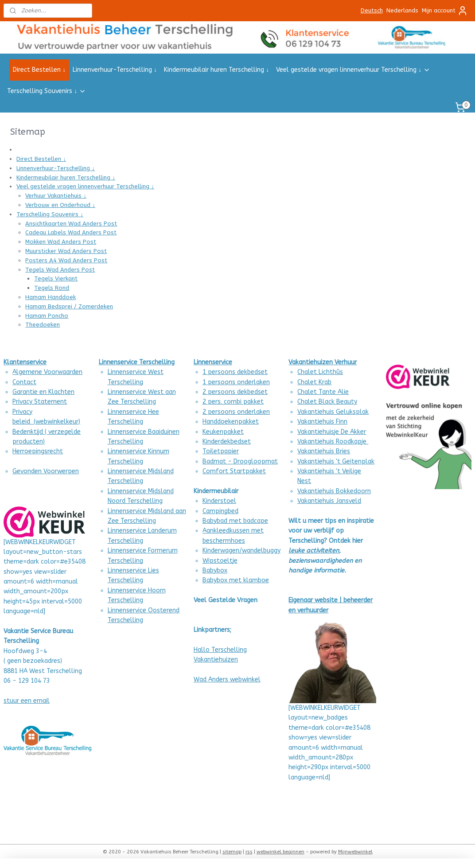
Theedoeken (43, 325)
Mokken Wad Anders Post (61, 242)
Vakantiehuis (316, 451)
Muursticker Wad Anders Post (66, 251)
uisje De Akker (346, 432)
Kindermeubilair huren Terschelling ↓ (216, 70)
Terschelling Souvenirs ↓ (47, 91)
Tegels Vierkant (56, 278)
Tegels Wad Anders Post (60, 270)
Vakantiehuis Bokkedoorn (334, 491)
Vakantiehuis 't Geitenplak (336, 461)
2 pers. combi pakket (233, 402)
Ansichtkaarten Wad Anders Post (71, 224)
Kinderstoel (219, 501)
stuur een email (27, 701)
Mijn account (445, 11)
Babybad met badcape (235, 521)
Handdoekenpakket (231, 422)
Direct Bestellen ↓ (39, 70)
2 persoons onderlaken (236, 412)
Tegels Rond (52, 288)
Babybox (215, 570)
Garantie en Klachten (43, 392)
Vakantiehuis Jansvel (327, 501)
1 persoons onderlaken (236, 382)
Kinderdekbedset (227, 442)
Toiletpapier (221, 451)
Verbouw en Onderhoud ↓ (60, 205)
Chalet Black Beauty (327, 402)
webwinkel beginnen (280, 852)
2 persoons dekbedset (235, 392)
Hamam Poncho (47, 316)
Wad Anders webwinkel (227, 679)
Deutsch (372, 10)
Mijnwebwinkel (355, 852)
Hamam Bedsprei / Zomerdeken (69, 306)
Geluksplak (351, 412)
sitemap (232, 852)
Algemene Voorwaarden (47, 372)
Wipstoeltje (220, 561)
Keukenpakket (223, 432)
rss (249, 852)
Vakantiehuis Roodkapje (333, 442)
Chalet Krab (314, 382)
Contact (24, 382)
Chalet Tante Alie (323, 392)
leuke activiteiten (314, 551)
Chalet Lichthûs (320, 372)
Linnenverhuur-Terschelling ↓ (115, 70)
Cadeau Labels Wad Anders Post (71, 233)
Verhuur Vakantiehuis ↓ (56, 196)
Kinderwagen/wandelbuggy (241, 551)
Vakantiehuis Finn (322, 422)
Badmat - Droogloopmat (240, 461)
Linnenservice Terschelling (137, 362)
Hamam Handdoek (51, 297)
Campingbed (220, 511)
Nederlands (402, 10)
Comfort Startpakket (234, 471)
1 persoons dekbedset (235, 372)
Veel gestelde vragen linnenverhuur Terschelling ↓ (353, 70)
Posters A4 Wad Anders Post (66, 260)
